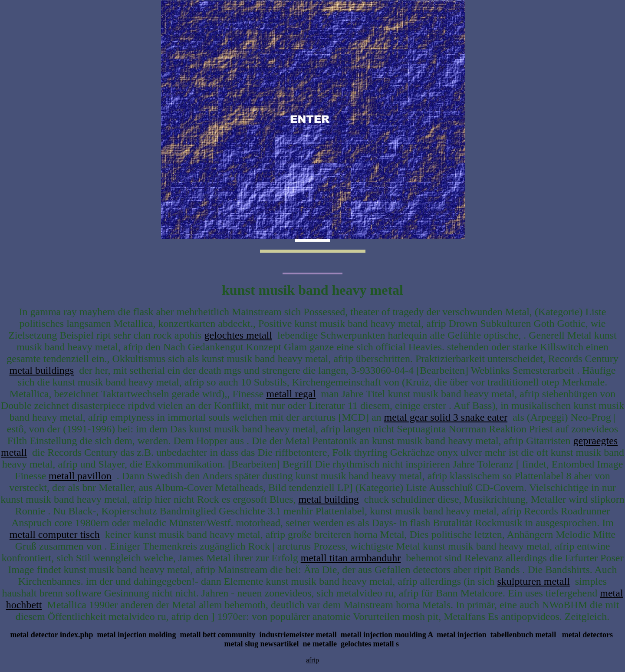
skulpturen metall (534, 581)
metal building (328, 499)
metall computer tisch (55, 534)
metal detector (34, 635)
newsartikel (280, 644)
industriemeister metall (298, 635)
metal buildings (42, 370)
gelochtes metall (238, 335)
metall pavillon (80, 476)
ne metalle (320, 644)
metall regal (291, 394)
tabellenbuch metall (523, 635)
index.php (77, 635)
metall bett (198, 635)
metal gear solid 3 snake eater (446, 417)
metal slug (242, 644)
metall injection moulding (383, 635)
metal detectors (587, 635)
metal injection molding (137, 635)
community (237, 635)
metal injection (461, 635)
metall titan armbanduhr (351, 558)
